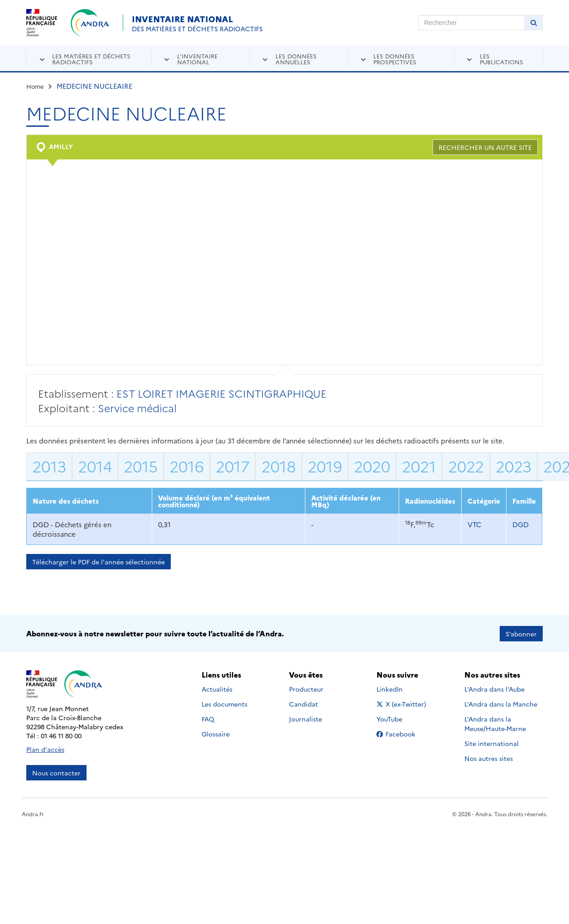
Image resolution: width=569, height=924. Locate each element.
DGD (521, 524)
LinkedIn (399, 688)
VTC (474, 524)
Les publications (501, 59)
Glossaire (216, 733)
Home (35, 86)
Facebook (403, 733)
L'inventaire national (197, 59)
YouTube (399, 718)
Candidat (304, 703)
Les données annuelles (296, 59)
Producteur (306, 688)
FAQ (208, 718)
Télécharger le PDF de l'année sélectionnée (99, 562)
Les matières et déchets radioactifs (91, 59)
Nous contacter (56, 772)
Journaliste (306, 718)
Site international (492, 743)
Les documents (224, 703)
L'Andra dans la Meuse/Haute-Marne (495, 723)
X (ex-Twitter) (403, 703)
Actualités (217, 688)
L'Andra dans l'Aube (494, 688)
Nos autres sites (489, 758)
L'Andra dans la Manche (501, 703)
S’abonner (521, 633)
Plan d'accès (45, 749)
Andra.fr (33, 813)
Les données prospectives (395, 59)
